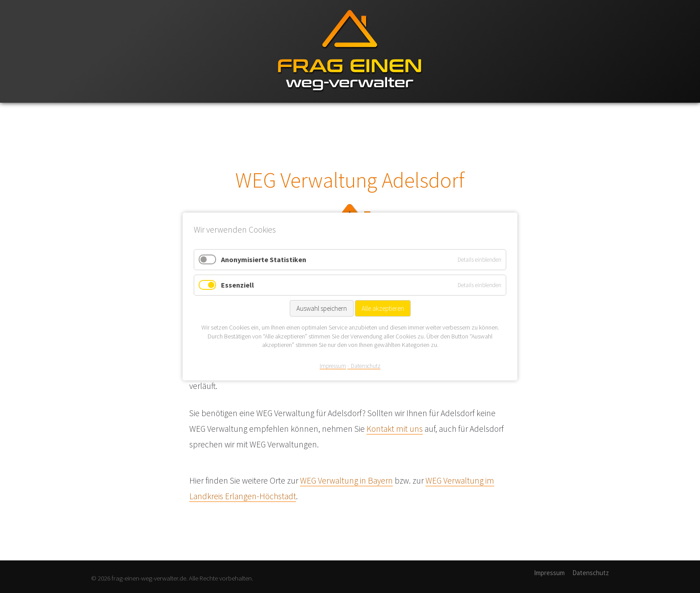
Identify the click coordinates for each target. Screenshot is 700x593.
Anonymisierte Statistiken (264, 259)
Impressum (549, 573)
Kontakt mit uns (395, 429)
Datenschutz (591, 573)
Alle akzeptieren (383, 308)
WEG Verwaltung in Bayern (346, 480)
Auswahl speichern (322, 308)
